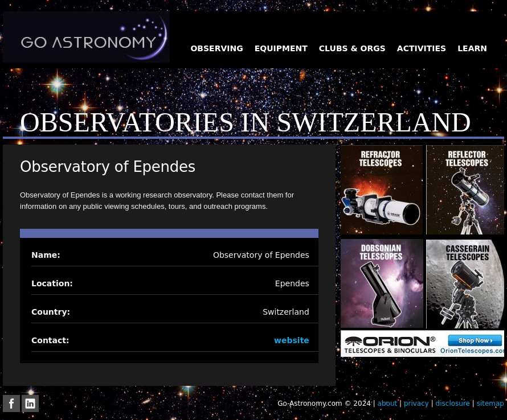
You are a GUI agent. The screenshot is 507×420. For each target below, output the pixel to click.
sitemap (490, 403)
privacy (416, 403)
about (388, 403)
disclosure (453, 403)
